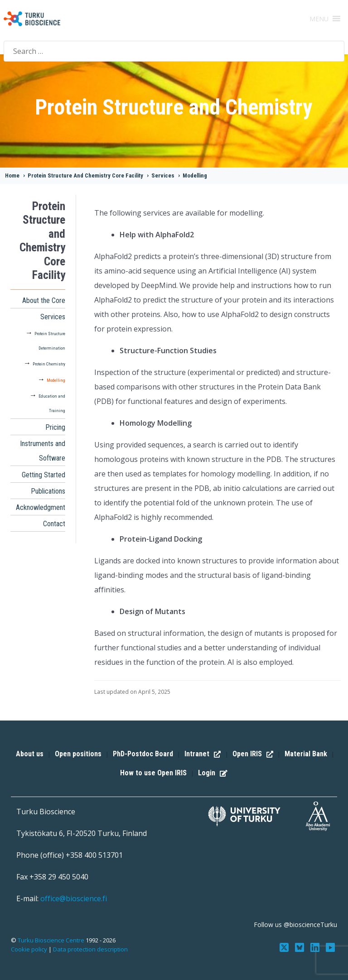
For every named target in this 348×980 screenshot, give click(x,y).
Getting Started (43, 475)
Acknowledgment (41, 507)
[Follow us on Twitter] (288, 946)
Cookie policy (29, 949)
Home (12, 175)
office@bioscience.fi (74, 898)
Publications (48, 491)
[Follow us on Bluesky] (303, 946)
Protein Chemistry (49, 364)
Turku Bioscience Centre (52, 940)
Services (163, 175)
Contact (54, 524)
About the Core (44, 300)
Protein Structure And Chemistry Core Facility (85, 175)
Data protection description (90, 949)
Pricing (55, 427)
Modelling (195, 175)
